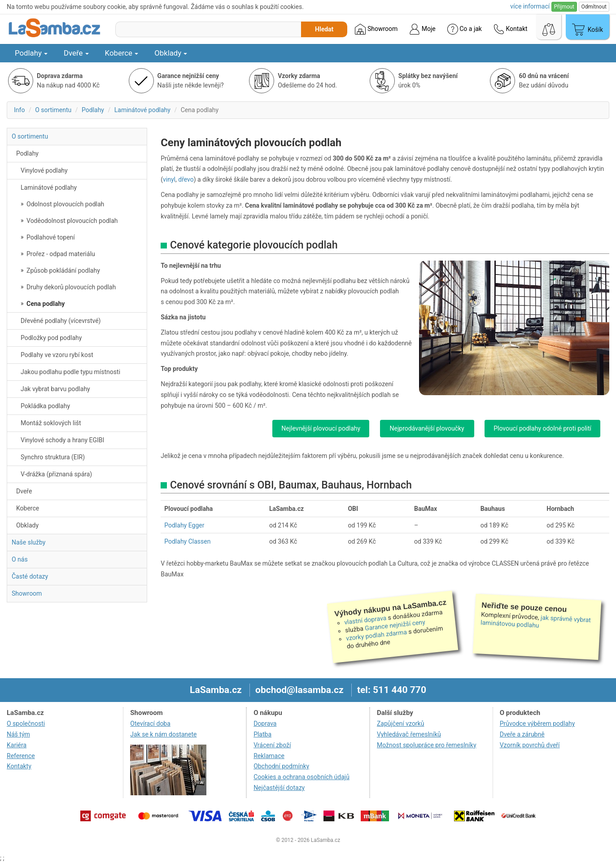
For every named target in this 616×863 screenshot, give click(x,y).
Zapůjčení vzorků (401, 724)
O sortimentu (53, 110)
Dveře (76, 53)
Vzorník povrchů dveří (530, 745)
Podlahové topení (50, 237)
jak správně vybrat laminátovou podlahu (536, 621)
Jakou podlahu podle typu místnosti (70, 372)
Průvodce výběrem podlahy (537, 724)
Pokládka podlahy (45, 406)
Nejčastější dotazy (279, 788)
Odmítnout (594, 7)
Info (19, 110)
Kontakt (511, 29)
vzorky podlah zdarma (376, 635)
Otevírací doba (150, 724)
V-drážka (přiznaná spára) (56, 474)
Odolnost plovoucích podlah (65, 204)
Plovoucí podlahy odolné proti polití (542, 428)
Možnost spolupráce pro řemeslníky (427, 745)
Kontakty (19, 766)
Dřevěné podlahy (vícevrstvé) (61, 321)
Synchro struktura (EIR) (53, 457)
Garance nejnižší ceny (395, 625)
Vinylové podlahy (44, 170)
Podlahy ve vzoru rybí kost (57, 355)
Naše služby (28, 542)
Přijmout (564, 7)
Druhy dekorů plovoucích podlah (71, 287)
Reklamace (269, 756)
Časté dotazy (30, 576)
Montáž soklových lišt (51, 423)
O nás (20, 559)
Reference (21, 756)
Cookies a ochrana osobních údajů (301, 777)
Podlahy (31, 53)
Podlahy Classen (187, 541)
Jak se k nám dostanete (163, 734)
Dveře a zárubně (522, 734)
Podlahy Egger (184, 525)
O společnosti (26, 724)
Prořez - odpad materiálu (60, 254)
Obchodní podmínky (281, 766)
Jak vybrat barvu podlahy (55, 389)
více (530, 6)
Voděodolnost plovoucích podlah (72, 221)
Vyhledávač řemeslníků (409, 734)
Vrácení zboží (272, 745)
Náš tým (18, 734)
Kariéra (17, 745)
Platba (262, 734)
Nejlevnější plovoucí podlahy (321, 428)
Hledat (324, 29)
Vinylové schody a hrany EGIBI (62, 440)
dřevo (186, 179)
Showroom (376, 29)
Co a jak (465, 29)
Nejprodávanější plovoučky (427, 428)
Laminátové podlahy (142, 110)
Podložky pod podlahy (51, 338)
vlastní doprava (365, 620)
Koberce (122, 53)
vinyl (169, 179)
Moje (422, 29)
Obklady (171, 53)
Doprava (265, 724)
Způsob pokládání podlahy (63, 270)
